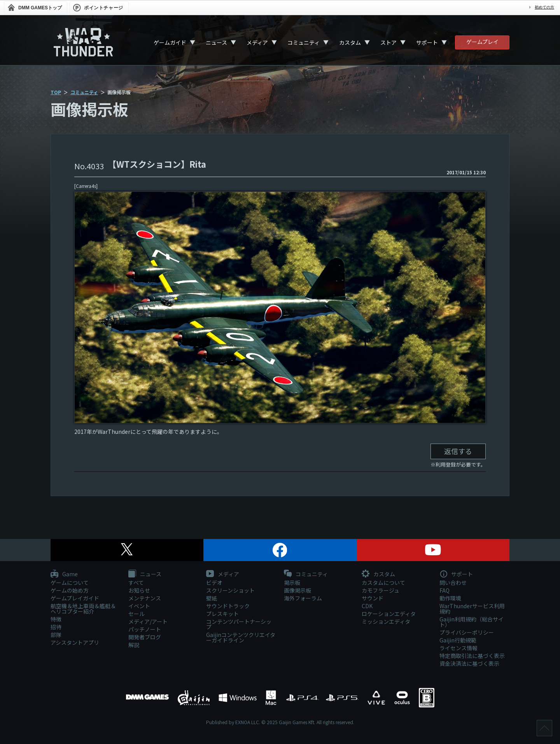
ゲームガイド (170, 42)
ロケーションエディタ (389, 614)
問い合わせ (453, 583)
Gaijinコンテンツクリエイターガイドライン (241, 637)
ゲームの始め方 (70, 590)
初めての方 (544, 7)
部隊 (56, 635)
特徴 (56, 619)
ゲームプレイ (482, 42)
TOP (56, 92)
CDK (367, 606)
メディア (257, 42)
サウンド (373, 598)
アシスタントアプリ (75, 642)
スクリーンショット (230, 590)
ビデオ (214, 583)
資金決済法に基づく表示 (469, 663)
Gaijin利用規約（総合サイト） (472, 622)
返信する (458, 451)
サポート (427, 42)
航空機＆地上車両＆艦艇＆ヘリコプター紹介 (83, 609)
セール (136, 614)
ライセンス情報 (458, 648)
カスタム (350, 42)
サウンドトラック (228, 606)
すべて (136, 583)
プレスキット (222, 614)
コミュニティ (304, 42)
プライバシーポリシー (467, 632)
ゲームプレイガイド (75, 598)
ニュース (216, 42)
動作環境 (450, 598)
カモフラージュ (381, 590)
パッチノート (145, 629)
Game (64, 574)
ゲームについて (70, 583)
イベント (139, 606)
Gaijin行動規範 (458, 640)
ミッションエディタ (386, 621)
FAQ (444, 590)
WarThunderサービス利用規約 (472, 609)
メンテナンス (145, 598)
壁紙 (212, 598)
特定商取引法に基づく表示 (472, 656)
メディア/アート (148, 621)
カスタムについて (383, 583)
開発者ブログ (145, 637)
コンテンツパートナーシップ (239, 624)
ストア (388, 42)
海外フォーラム (303, 598)
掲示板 (292, 583)
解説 (134, 645)
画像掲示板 (297, 590)
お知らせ (139, 590)
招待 (56, 627)
